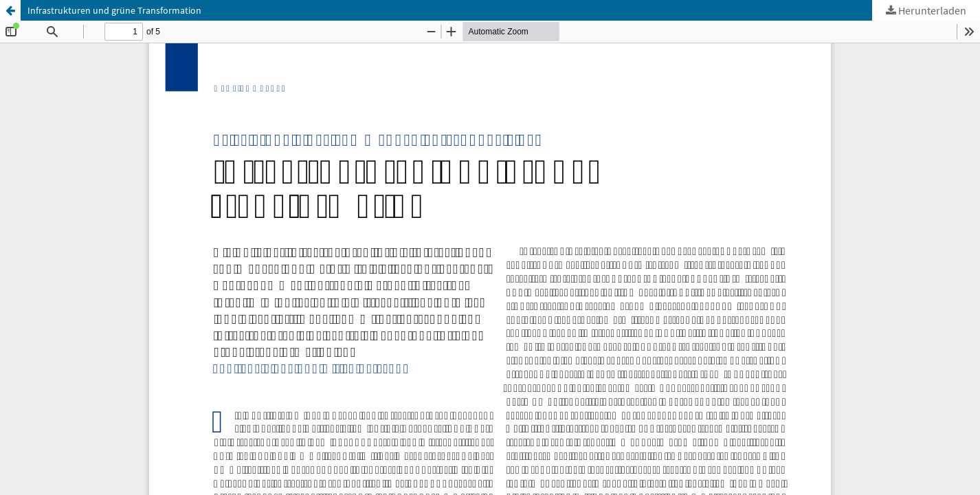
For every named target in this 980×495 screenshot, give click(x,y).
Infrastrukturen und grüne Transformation (114, 10)
